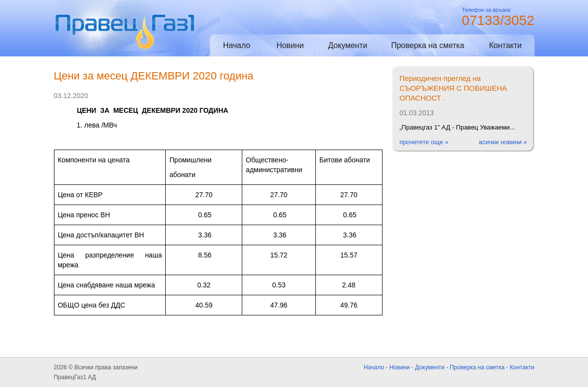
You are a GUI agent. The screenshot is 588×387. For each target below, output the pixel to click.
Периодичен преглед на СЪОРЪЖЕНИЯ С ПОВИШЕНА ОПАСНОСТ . (453, 88)
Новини (290, 45)
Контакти (505, 45)
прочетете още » (424, 142)
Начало (237, 45)
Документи (348, 45)
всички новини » (503, 142)
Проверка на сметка (427, 45)
